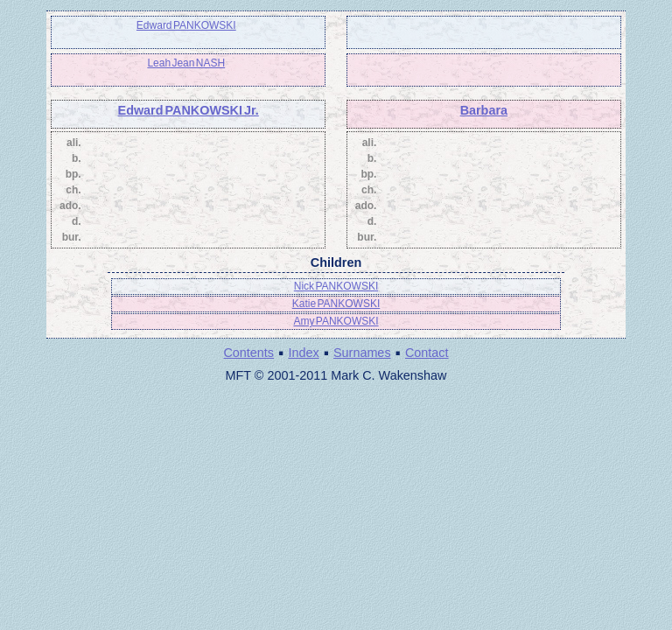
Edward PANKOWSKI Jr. (189, 110)
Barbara (484, 110)
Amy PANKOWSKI (336, 321)
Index (303, 353)
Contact (427, 353)
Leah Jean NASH (186, 63)
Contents (248, 353)
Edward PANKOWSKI (186, 25)
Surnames (362, 353)
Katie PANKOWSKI (336, 304)
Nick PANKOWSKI (336, 286)
